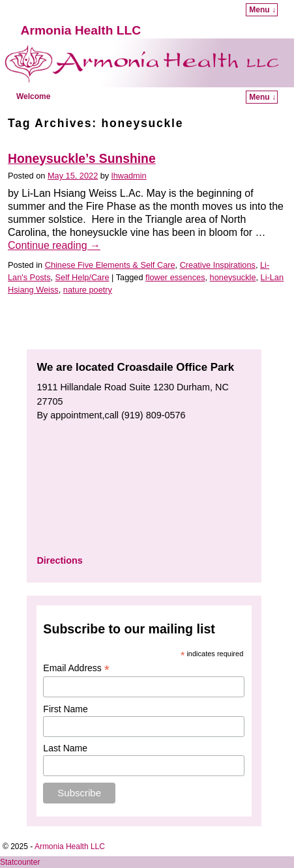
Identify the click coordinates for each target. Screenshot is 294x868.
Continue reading (54, 245)
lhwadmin (129, 176)
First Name (65, 709)
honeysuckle (233, 277)
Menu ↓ (262, 10)
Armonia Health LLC (81, 30)
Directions (59, 560)
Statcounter (20, 862)
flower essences (175, 277)
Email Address (76, 668)
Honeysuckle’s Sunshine (82, 159)
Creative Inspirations (218, 265)
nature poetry (88, 290)
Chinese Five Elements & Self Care (110, 265)
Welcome (33, 96)
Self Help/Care (82, 277)
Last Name (65, 748)
